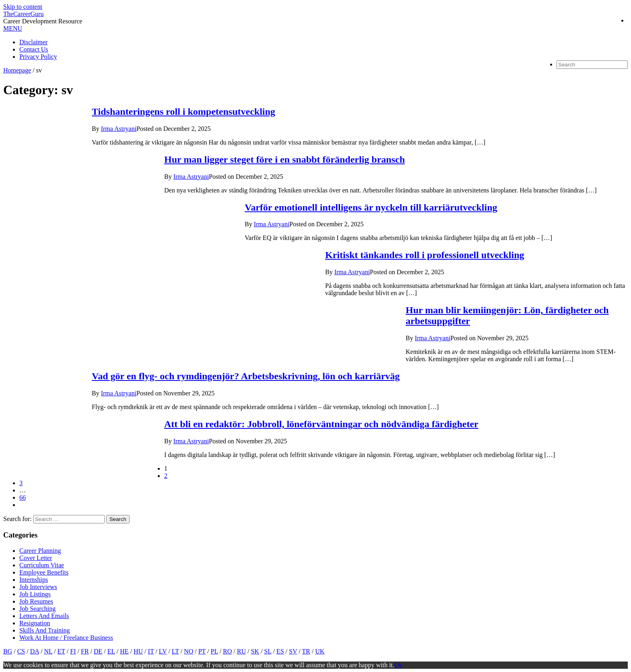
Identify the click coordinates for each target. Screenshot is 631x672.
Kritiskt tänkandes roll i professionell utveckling (425, 255)
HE (124, 651)
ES (280, 651)
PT (202, 651)
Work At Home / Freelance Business (66, 638)
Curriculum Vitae (42, 565)
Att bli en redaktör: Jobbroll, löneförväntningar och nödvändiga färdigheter (321, 424)
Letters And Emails (44, 616)
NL (48, 651)
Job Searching (37, 609)
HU (138, 651)
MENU (13, 28)
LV (163, 651)
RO (227, 651)
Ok (398, 665)
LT (175, 651)
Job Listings (35, 594)
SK (255, 651)
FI (73, 651)
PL (214, 651)
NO (189, 651)
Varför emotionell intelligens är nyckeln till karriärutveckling (371, 207)
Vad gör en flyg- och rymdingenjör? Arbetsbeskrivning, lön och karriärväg (246, 376)
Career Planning (40, 551)
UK (320, 651)
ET (61, 651)
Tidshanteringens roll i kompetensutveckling (184, 112)
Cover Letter (36, 558)
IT (151, 651)
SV (293, 651)
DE (98, 651)
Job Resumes (36, 601)
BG (8, 651)
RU (241, 651)
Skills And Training (44, 630)
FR (85, 651)
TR (306, 651)
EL (111, 651)
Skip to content (23, 7)
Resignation (35, 623)
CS (21, 651)
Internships (34, 580)
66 (23, 497)
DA (35, 651)
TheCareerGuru (23, 14)
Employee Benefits (44, 572)
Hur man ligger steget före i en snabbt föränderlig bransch (285, 159)
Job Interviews (38, 587)
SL (268, 651)
